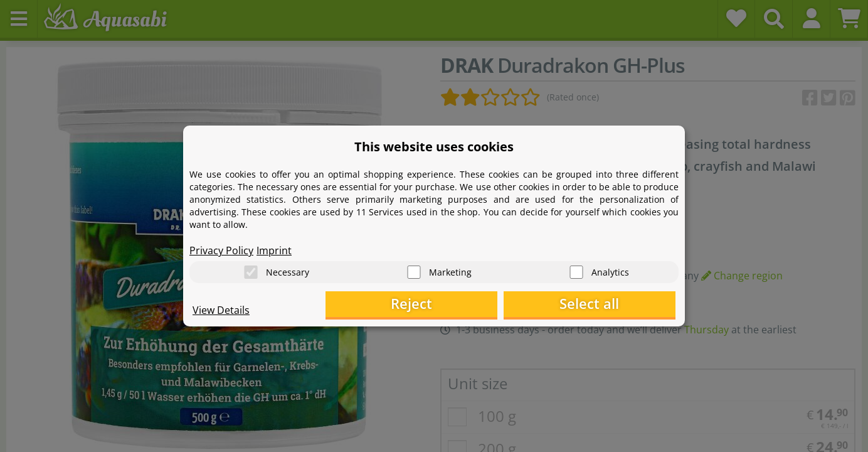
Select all (613, 305)
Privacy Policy (221, 249)
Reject (481, 305)
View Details (221, 311)
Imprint (274, 249)
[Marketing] (414, 270)
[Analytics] (576, 270)
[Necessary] (251, 270)
